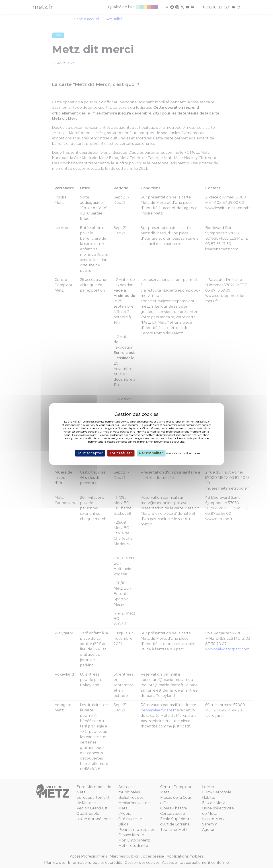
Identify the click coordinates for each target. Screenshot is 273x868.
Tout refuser (121, 453)
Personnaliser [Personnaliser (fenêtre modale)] (151, 453)
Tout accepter (90, 453)
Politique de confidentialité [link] (183, 453)
